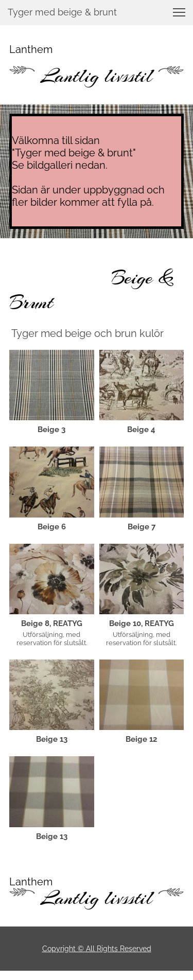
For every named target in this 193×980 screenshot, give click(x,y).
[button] (179, 12)
